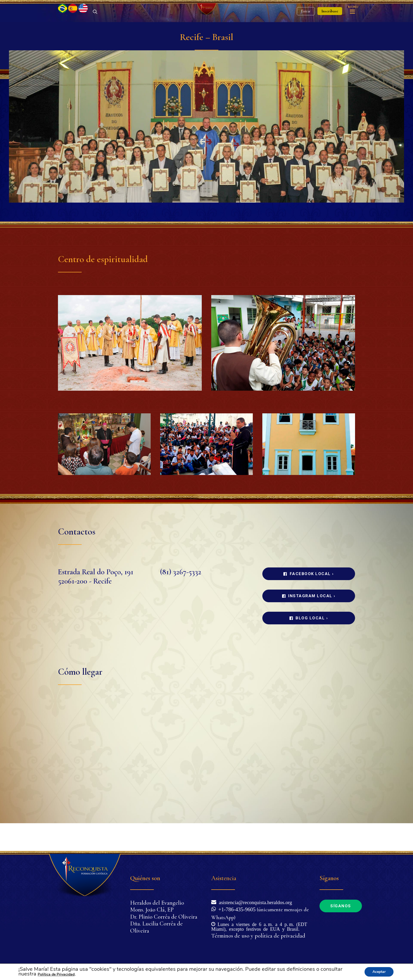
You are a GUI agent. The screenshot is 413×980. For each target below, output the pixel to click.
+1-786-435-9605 (236, 909)
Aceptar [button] (379, 972)
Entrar (306, 25)
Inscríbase (330, 25)
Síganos (341, 906)
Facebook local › (309, 601)
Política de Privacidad (56, 974)
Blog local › (309, 646)
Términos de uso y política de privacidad (258, 936)
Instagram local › (309, 624)
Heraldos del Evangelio (157, 903)
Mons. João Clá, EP (152, 910)
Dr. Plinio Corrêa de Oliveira (164, 917)
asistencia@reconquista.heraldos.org (254, 902)
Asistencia (224, 878)
